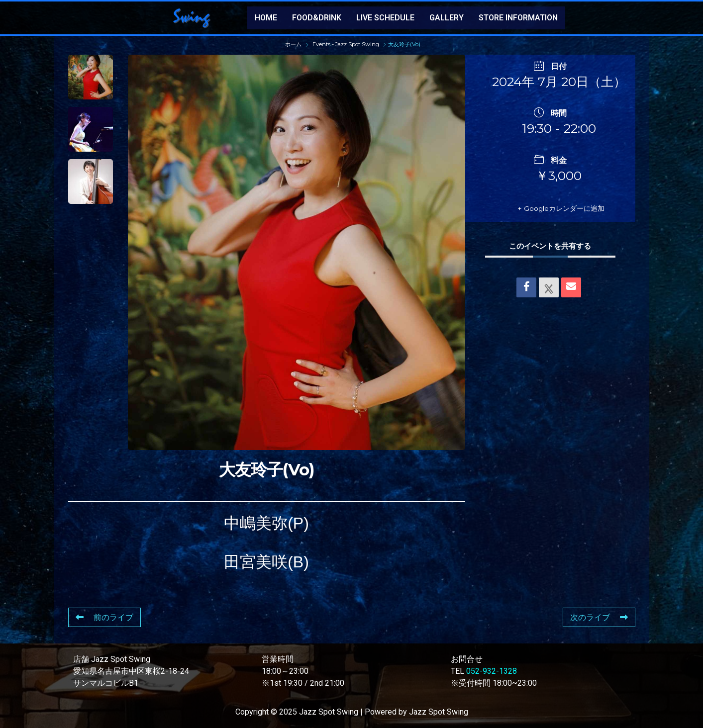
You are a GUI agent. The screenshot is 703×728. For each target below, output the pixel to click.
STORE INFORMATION (518, 18)
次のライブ (599, 617)
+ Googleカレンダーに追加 (552, 208)
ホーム (294, 44)
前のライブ (104, 617)
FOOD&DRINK (317, 18)
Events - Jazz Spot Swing (346, 44)
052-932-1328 (492, 671)
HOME (266, 18)
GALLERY (447, 18)
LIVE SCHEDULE (385, 18)
